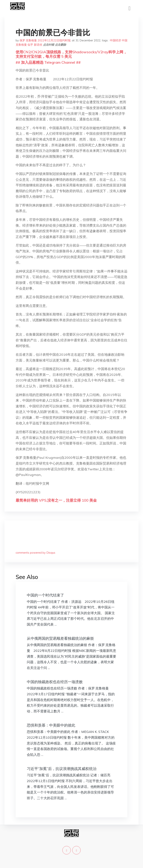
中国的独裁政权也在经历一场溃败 (55, 682)
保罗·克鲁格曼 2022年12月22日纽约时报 (45, 40)
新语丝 (38, 45)
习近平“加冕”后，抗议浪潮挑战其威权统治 (62, 769)
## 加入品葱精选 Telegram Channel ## (48, 62)
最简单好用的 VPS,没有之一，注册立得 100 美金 (56, 500)
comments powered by (35, 553)
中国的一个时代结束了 (45, 595)
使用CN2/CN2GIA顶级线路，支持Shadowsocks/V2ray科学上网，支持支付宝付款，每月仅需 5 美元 (71, 54)
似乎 (30, 45)
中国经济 (115, 40)
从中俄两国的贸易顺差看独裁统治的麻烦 (60, 638)
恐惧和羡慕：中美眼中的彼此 (51, 725)
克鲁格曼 (21, 45)
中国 (125, 40)
